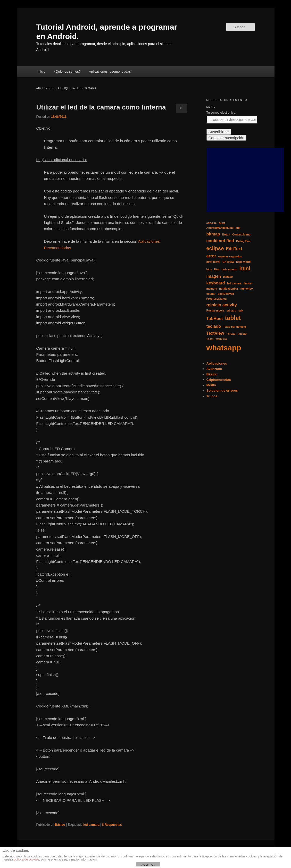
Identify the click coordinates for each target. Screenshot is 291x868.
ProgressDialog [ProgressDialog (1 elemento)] (217, 299)
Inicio (41, 71)
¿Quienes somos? (67, 71)
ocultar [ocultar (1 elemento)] (211, 294)
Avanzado (214, 369)
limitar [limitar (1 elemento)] (248, 283)
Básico (60, 825)
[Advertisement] (245, 180)
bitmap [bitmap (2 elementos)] (213, 234)
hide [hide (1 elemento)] (209, 269)
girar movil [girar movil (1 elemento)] (213, 262)
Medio (211, 385)
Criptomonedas (219, 380)
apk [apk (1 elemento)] (238, 228)
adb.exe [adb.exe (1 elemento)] (212, 223)
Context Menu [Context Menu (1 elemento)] (241, 234)
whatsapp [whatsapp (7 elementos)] (224, 348)
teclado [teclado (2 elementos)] (214, 326)
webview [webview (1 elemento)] (221, 339)
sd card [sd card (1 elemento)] (231, 310)
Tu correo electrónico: (221, 113)
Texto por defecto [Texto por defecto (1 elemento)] (235, 327)
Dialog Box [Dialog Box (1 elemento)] (243, 241)
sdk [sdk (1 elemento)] (241, 310)
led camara (91, 825)
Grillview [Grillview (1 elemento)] (228, 262)
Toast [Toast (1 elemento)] (210, 339)
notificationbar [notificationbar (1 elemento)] (229, 289)
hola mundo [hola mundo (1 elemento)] (229, 269)
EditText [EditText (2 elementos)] (234, 249)
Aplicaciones (217, 363)
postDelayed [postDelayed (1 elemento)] (226, 294)
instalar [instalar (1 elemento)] (228, 277)
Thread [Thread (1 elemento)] (231, 334)
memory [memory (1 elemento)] (212, 289)
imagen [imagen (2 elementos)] (214, 276)
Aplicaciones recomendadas (110, 71)
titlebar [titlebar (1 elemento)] (242, 334)
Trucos (212, 396)
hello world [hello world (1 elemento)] (243, 262)
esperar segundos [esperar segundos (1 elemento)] (230, 256)
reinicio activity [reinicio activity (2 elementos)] (222, 305)
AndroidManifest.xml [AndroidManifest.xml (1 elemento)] (220, 228)
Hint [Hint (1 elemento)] (217, 269)
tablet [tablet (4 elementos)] (233, 318)
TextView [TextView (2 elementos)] (215, 333)
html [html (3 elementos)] (245, 268)
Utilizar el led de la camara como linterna (101, 107)
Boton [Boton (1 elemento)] (226, 234)
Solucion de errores (222, 390)
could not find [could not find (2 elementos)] (220, 241)
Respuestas (112, 825)
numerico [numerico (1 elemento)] (247, 289)
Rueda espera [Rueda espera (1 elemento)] (215, 310)
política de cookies (26, 859)
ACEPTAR (148, 865)
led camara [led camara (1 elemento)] (234, 283)
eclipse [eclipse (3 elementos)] (215, 248)
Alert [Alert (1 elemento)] (222, 223)
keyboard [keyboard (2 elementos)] (216, 283)
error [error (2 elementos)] (211, 256)
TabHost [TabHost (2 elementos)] (215, 318)
